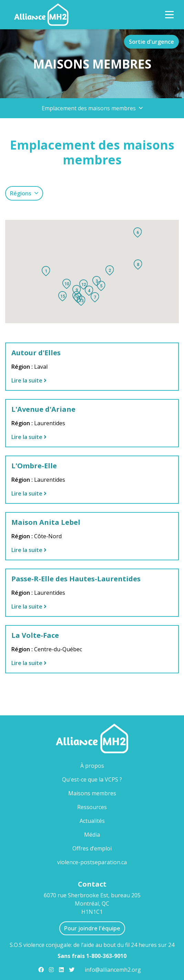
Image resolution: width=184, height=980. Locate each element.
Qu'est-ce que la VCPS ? (92, 779)
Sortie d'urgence (151, 42)
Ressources (92, 807)
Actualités (92, 821)
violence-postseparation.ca (92, 862)
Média (92, 835)
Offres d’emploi (92, 848)
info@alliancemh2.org (113, 970)
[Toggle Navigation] (169, 15)
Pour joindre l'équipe (92, 928)
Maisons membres (103, 793)
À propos (92, 766)
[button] (92, 108)
